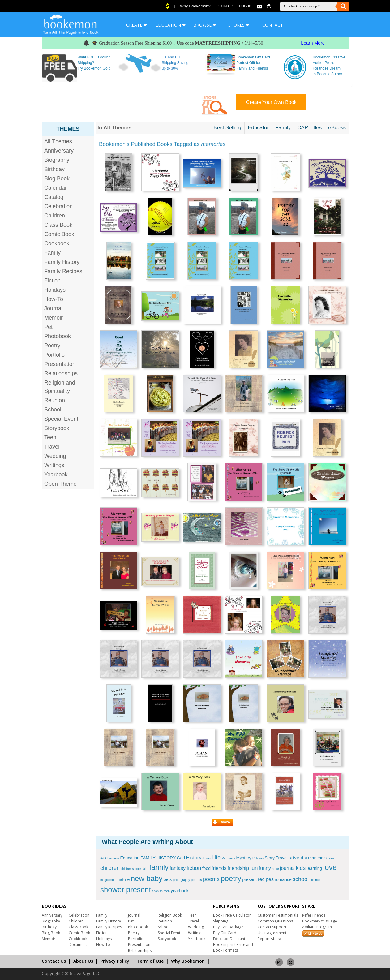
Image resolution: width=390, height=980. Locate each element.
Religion (258, 858)
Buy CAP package (228, 927)
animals (319, 858)
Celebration (58, 206)
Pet (48, 327)
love (330, 867)
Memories (228, 858)
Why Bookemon (188, 961)
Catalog (54, 197)
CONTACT (273, 25)
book (331, 858)
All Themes (58, 141)
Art (102, 858)
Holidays (55, 290)
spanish (157, 891)
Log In (245, 6)
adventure (300, 858)
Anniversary (59, 151)
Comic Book (59, 234)
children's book (131, 869)
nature (124, 879)
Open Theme (60, 484)
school (301, 879)
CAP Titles (309, 128)
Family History (62, 262)
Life (216, 858)
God (181, 858)
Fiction (52, 281)
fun (254, 868)
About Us (83, 961)
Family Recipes (63, 271)
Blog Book (57, 178)
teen (167, 891)
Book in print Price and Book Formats (233, 947)
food (206, 868)
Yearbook (56, 475)
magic (104, 880)
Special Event (61, 419)
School (53, 410)
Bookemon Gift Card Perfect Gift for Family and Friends (253, 63)
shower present (126, 890)
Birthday (54, 169)
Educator (258, 128)
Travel (52, 447)
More (221, 822)
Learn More (313, 43)
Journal (53, 308)
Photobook (58, 336)
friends (219, 868)
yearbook (180, 891)
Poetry (52, 346)
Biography (57, 160)
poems (211, 879)
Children (55, 216)
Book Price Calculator (232, 915)
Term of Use (150, 961)
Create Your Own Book (271, 102)
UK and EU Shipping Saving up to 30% (175, 63)
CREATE (137, 25)
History (194, 858)
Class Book (58, 225)
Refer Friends (314, 915)
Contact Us (54, 961)
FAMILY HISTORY (158, 858)
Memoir (54, 318)
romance (283, 879)
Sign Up (225, 6)
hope (275, 869)
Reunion (55, 400)
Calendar (56, 188)
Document (78, 945)
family (159, 867)
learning (315, 868)
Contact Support (272, 927)
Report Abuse (270, 939)
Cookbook (57, 243)
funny (265, 868)
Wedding (55, 456)
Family (52, 253)
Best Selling (227, 128)
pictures (197, 880)
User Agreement (272, 933)
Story (270, 858)
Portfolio (54, 355)
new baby (147, 878)
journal (287, 868)
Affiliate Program (317, 927)
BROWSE (205, 25)
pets (168, 879)
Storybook (57, 428)
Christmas (112, 858)
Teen (50, 437)
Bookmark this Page (320, 921)
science (315, 880)
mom (113, 880)
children (110, 868)
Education (130, 858)
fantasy (178, 868)
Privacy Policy (115, 961)
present (249, 879)
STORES (239, 25)
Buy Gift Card (225, 933)
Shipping (221, 921)
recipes (266, 879)
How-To (54, 299)
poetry (231, 878)
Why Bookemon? (195, 6)
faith (145, 869)
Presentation (60, 364)
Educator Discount (229, 939)
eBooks (337, 128)
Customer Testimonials (278, 915)
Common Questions (275, 921)
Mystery (244, 858)
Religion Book (170, 915)
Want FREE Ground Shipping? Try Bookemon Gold (94, 63)
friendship (238, 868)
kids (301, 868)
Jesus (207, 858)
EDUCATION (171, 25)
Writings (54, 465)
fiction (194, 868)
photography (182, 880)
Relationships (61, 373)
